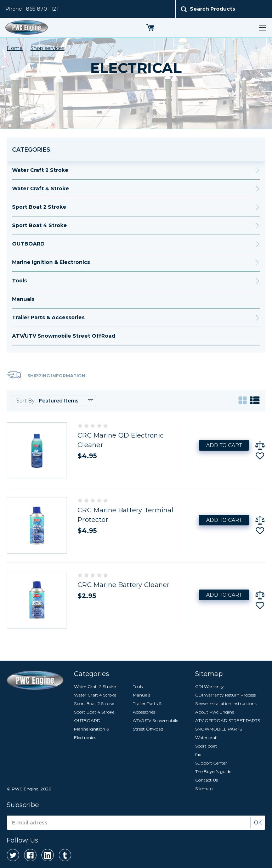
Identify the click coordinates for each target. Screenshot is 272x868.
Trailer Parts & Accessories (48, 317)
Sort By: (26, 401)
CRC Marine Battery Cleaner (124, 585)
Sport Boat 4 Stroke (39, 225)
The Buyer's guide (213, 771)
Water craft (207, 737)
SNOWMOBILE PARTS (219, 729)
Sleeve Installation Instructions (226, 703)
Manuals (23, 299)
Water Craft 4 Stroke (41, 188)
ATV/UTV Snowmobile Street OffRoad (64, 336)
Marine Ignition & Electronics (51, 262)
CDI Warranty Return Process (225, 695)
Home (15, 48)
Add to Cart (224, 445)
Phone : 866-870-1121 (32, 9)
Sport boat (206, 746)
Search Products (212, 9)
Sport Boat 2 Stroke (39, 207)
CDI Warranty (209, 686)
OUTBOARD (28, 244)
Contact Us (206, 780)
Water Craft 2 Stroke (40, 170)
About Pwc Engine (215, 712)
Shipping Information (46, 375)
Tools (19, 281)
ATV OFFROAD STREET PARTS (228, 720)
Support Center (211, 763)
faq (198, 754)
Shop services (47, 48)
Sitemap (204, 788)
